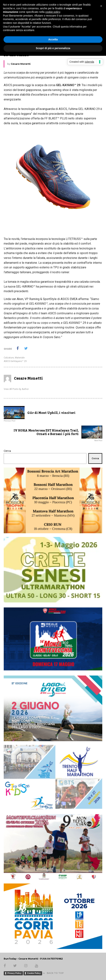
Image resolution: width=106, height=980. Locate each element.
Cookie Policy (34, 973)
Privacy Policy (14, 973)
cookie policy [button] (53, 12)
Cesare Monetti (21, 64)
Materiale (20, 358)
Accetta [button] (53, 39)
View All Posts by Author (16, 389)
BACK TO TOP (53, 973)
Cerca (7, 451)
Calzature (9, 358)
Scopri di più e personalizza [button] (53, 48)
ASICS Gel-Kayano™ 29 (15, 361)
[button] (101, 6)
